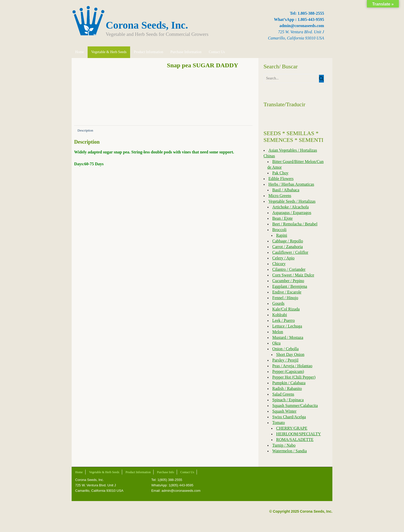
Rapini (282, 235)
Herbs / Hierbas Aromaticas (292, 184)
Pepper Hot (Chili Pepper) (294, 377)
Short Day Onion (291, 354)
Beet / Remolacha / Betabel (295, 224)
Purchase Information (185, 52)
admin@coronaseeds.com (303, 26)
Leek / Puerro (284, 320)
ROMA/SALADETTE (295, 440)
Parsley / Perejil (286, 360)
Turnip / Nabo (284, 445)
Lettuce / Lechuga (288, 326)
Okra (277, 343)
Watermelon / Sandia (290, 451)
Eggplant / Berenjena (290, 286)
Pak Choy (281, 173)
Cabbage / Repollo (288, 241)
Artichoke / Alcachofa (291, 207)
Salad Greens (284, 394)
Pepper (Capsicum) (288, 371)
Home (79, 52)
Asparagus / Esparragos (292, 213)
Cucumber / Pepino (289, 281)
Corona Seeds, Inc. (146, 25)
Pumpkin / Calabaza (289, 383)
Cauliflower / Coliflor (291, 252)
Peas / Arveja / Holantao (293, 366)
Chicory (279, 264)
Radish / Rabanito (287, 388)
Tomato (279, 423)
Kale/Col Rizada (286, 309)
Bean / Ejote (283, 218)
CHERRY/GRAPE (292, 428)
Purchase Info (164, 472)
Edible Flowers (281, 179)
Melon (278, 332)
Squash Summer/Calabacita (295, 406)
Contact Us (216, 52)
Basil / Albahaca (286, 190)
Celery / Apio (284, 258)
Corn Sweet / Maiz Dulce (294, 275)
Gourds (279, 303)
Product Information (147, 52)
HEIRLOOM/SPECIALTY (299, 434)
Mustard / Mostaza (288, 337)
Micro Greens (280, 196)
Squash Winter (285, 411)
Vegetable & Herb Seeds (108, 52)
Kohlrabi (280, 315)
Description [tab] (84, 130)
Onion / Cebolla (286, 349)
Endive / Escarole (287, 292)
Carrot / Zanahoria (288, 247)
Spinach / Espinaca (288, 400)
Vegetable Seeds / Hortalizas (292, 201)
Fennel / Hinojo (285, 298)
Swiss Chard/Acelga (289, 417)
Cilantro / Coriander (289, 269)
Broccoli (280, 230)
